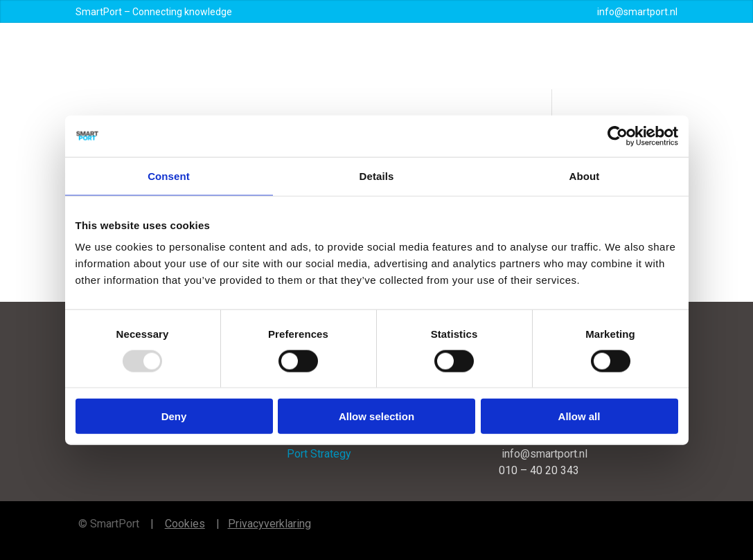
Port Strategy (319, 454)
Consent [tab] (169, 175)
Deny (174, 416)
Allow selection (376, 416)
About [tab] (585, 175)
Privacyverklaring (269, 524)
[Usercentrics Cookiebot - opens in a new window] (618, 136)
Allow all (579, 416)
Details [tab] (377, 175)
